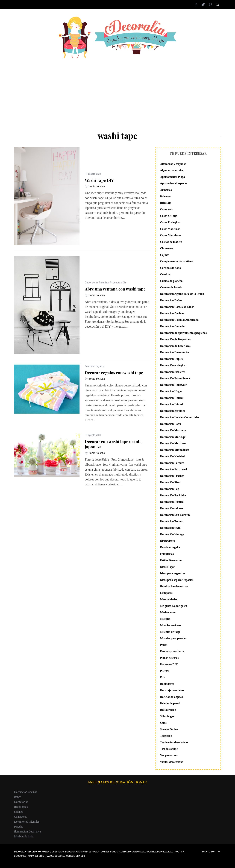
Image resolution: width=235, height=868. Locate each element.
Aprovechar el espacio (173, 183)
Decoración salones (172, 508)
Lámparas (166, 593)
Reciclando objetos (171, 697)
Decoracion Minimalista (175, 450)
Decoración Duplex (172, 359)
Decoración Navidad (172, 456)
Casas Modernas (170, 229)
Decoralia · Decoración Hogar (32, 852)
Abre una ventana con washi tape (115, 289)
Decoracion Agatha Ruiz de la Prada (182, 294)
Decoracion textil (170, 528)
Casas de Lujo (169, 216)
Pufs (163, 677)
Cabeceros (166, 209)
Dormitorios (21, 802)
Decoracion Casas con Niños (177, 307)
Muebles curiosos (171, 625)
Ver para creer (169, 755)
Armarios (166, 190)
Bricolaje (166, 203)
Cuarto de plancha (171, 281)
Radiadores (167, 684)
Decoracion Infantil (172, 404)
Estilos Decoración (171, 560)
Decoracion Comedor (173, 326)
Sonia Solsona (97, 186)
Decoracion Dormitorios (175, 352)
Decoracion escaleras (173, 372)
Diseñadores (167, 541)
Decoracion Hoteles (172, 398)
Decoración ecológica (173, 365)
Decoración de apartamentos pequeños (183, 333)
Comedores (21, 817)
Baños (18, 797)
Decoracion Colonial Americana (179, 320)
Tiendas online (169, 749)
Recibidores (21, 807)
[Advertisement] (117, 85)
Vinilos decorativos (172, 762)
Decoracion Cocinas (172, 313)
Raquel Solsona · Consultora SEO (65, 856)
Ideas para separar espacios (177, 580)
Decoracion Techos (171, 521)
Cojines (165, 255)
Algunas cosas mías (172, 170)
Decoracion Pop (170, 489)
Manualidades (169, 599)
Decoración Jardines (172, 411)
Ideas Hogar (168, 567)
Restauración (168, 710)
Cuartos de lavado (171, 287)
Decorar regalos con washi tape (114, 373)
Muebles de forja (170, 632)
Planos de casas (169, 658)
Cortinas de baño (170, 268)
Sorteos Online (169, 729)
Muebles (165, 619)
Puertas (165, 671)
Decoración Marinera (173, 430)
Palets (164, 645)
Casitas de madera (171, 242)
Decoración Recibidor (173, 495)
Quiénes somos (109, 852)
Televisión (166, 736)
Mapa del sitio (36, 856)
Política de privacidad (160, 852)
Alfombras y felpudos (173, 164)
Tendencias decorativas (174, 742)
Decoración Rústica (172, 502)
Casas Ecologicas (170, 222)
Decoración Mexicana (173, 443)
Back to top (211, 852)
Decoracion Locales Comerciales (180, 417)
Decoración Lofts (170, 424)
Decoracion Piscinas (172, 476)
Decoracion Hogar (171, 391)
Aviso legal (139, 852)
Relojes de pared (170, 703)
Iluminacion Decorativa (28, 832)
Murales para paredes (173, 638)
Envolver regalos (95, 366)
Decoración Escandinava (175, 378)
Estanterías (167, 554)
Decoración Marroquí (173, 437)
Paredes (19, 827)
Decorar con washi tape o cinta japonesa (113, 444)
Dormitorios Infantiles (27, 822)
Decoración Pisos (170, 482)
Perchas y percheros (172, 651)
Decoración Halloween (174, 385)
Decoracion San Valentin (175, 515)
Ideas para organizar (173, 573)
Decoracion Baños (171, 300)
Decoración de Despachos (175, 339)
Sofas (163, 723)
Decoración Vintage (172, 534)
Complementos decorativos (176, 261)
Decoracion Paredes (97, 283)
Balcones (165, 196)
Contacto (125, 852)
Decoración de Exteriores (175, 346)
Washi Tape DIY (99, 180)
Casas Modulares (171, 235)
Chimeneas (167, 248)
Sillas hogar (167, 716)
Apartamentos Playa (172, 177)
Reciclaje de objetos (172, 690)
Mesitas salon (168, 612)
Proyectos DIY (93, 174)
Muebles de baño (24, 836)
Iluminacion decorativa (174, 586)
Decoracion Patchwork (174, 469)
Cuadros (165, 274)
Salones (19, 812)
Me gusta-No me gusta (174, 606)
